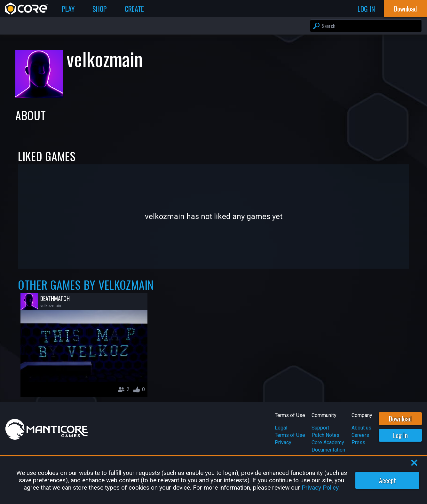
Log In (400, 435)
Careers (360, 435)
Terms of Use (290, 435)
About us (361, 428)
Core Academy (328, 442)
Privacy (283, 442)
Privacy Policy (320, 488)
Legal (281, 428)
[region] (214, 480)
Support (320, 428)
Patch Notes (325, 435)
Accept (387, 480)
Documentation (328, 450)
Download (400, 419)
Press (358, 442)
